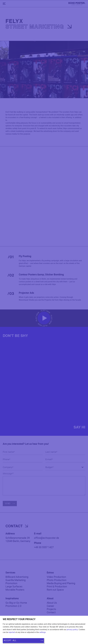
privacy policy (72, 629)
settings (43, 632)
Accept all (23, 641)
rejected (12, 632)
